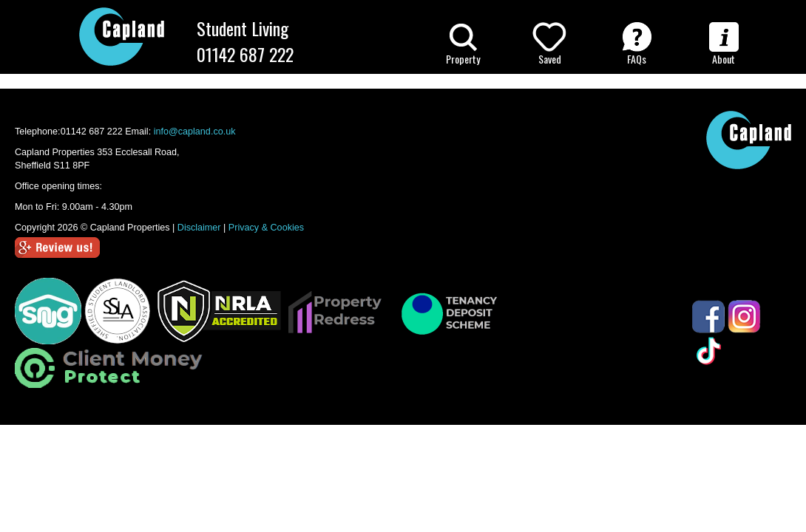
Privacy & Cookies (266, 228)
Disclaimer (199, 228)
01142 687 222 (245, 54)
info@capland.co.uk (195, 132)
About (724, 44)
